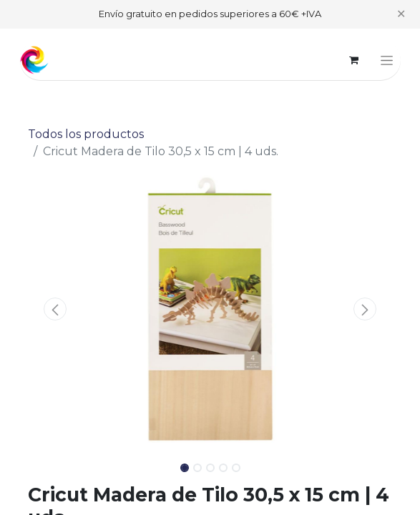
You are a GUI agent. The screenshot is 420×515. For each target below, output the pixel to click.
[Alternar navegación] (387, 60)
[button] (55, 309)
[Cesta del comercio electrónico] (354, 60)
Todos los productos (86, 134)
